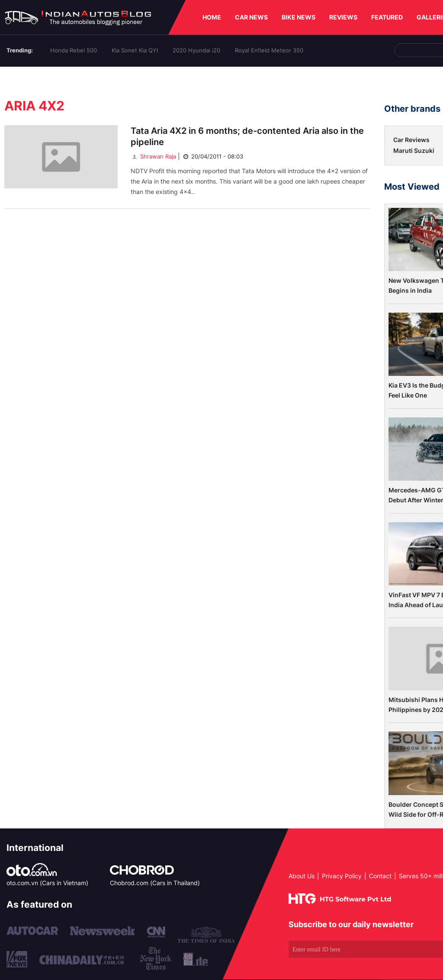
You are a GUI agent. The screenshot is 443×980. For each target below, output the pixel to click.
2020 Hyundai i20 (196, 50)
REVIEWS (343, 17)
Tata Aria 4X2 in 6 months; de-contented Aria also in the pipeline (247, 136)
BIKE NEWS (299, 17)
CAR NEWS (251, 17)
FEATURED (387, 17)
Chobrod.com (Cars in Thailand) (155, 883)
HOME (212, 17)
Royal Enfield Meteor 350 (269, 50)
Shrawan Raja (153, 156)
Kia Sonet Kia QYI (135, 50)
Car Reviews (411, 140)
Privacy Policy (342, 876)
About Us (302, 876)
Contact (380, 876)
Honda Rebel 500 (74, 50)
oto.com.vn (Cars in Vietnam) (47, 883)
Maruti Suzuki (414, 150)
